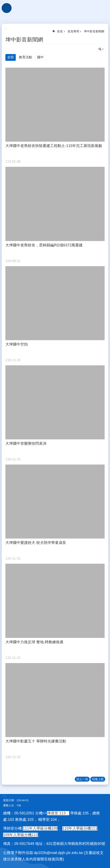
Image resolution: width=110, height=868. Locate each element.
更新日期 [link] (8, 800)
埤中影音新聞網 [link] (94, 31)
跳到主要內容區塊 (2, 2)
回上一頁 (82, 779)
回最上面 (98, 779)
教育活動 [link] (25, 57)
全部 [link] (11, 57)
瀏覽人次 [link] (8, 805)
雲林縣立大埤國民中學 (55, 10)
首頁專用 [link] (73, 31)
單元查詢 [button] (101, 49)
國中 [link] (40, 57)
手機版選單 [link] (7, 8)
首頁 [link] (60, 31)
